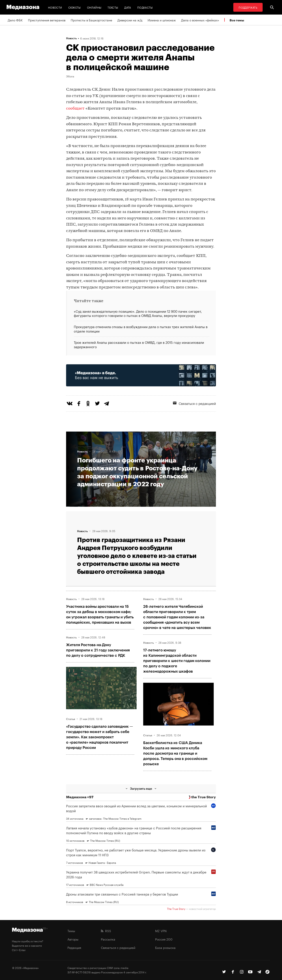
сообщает (75, 109)
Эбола (70, 76)
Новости (55, 7)
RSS (106, 931)
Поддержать (248, 7)
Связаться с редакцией (194, 403)
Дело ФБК (15, 20)
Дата (128, 7)
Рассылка (108, 939)
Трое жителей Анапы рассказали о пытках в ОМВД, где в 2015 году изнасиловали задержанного (139, 344)
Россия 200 (164, 939)
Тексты (113, 7)
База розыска (165, 947)
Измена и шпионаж (162, 20)
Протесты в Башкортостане (91, 20)
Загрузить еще (141, 788)
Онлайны (94, 7)
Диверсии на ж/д (130, 20)
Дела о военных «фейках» (200, 20)
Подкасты (145, 7)
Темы (71, 931)
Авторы (73, 939)
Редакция (74, 947)
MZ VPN (161, 931)
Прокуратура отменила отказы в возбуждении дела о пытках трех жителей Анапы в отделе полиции (141, 329)
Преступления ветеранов (47, 20)
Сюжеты (75, 7)
